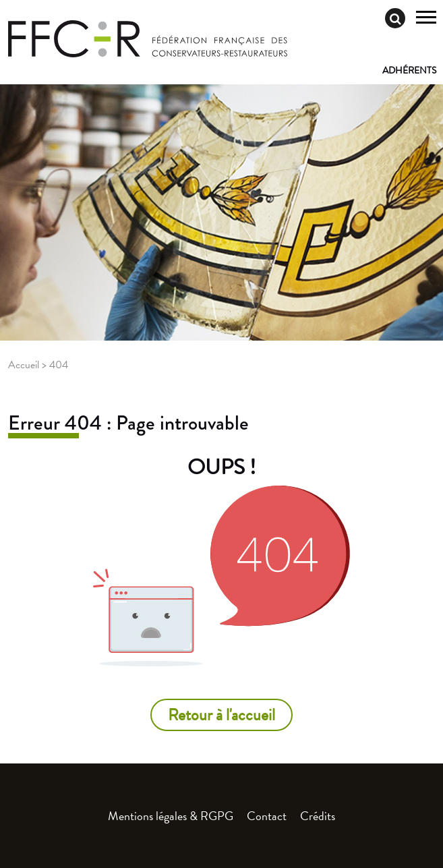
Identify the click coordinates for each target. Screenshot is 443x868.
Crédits (318, 816)
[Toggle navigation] (426, 19)
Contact (267, 816)
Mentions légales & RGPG (171, 816)
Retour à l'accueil (221, 715)
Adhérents (409, 70)
